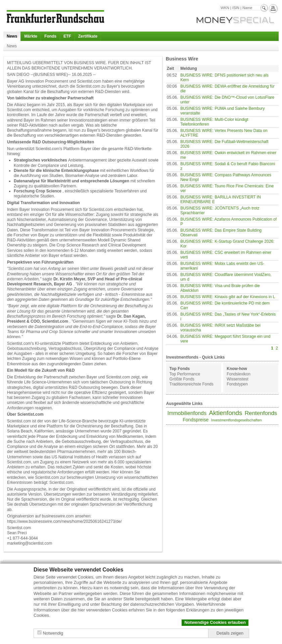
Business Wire (182, 59)
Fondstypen (237, 384)
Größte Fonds (182, 379)
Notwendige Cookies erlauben (215, 622)
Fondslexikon (239, 374)
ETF (67, 36)
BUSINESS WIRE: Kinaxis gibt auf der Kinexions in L (228, 297)
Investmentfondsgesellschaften (237, 420)
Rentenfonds (261, 413)
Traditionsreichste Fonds (192, 384)
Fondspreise (196, 420)
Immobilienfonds (187, 413)
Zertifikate (88, 36)
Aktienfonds (225, 413)
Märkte (31, 36)
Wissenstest (238, 379)
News (12, 36)
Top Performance (185, 374)
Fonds (50, 36)
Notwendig (53, 633)
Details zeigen (230, 633)
